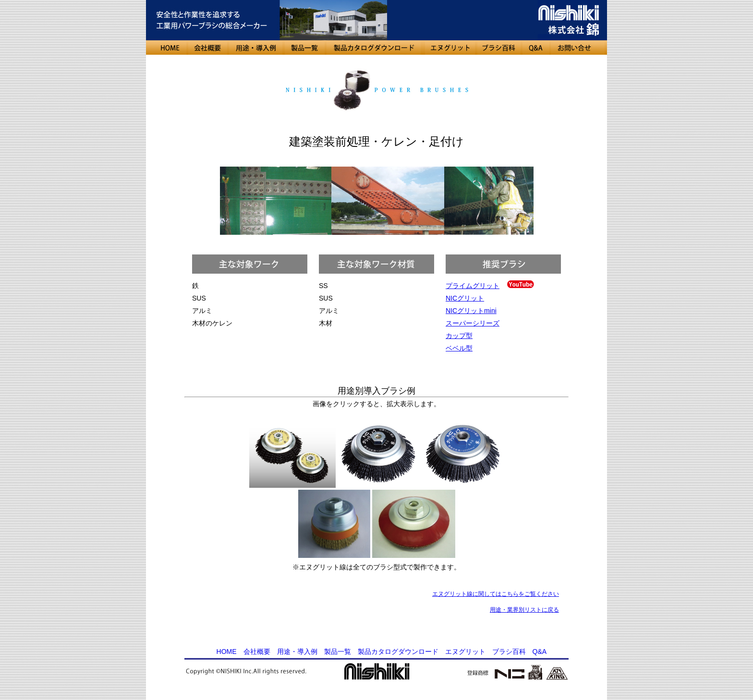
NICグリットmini (471, 311)
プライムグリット (473, 286)
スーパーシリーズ (473, 323)
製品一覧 (338, 652)
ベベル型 (459, 348)
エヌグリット (465, 652)
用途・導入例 (297, 652)
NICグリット (465, 298)
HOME (227, 652)
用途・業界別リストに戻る (524, 610)
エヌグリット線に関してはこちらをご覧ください (496, 594)
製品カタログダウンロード (398, 652)
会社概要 (257, 652)
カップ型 (459, 336)
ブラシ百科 (509, 652)
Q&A (540, 652)
